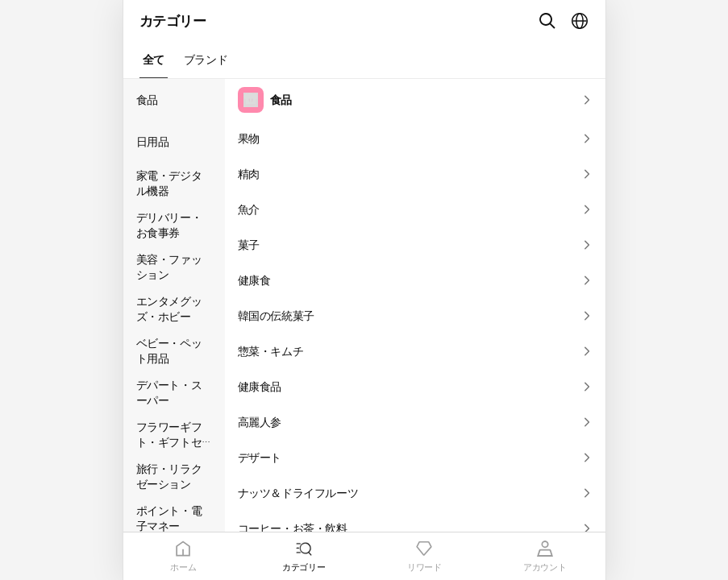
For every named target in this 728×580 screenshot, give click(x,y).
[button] (154, 60)
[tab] (184, 556)
